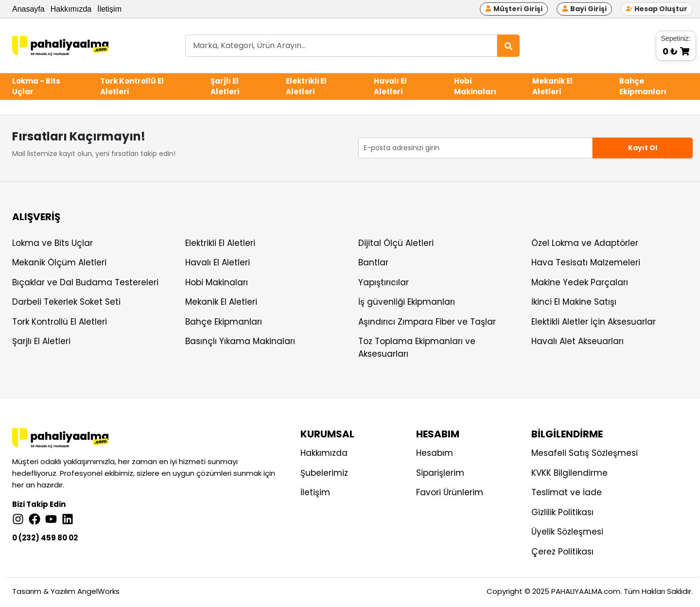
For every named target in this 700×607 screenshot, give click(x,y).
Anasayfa (28, 9)
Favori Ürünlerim (450, 492)
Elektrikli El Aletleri (306, 87)
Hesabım (435, 453)
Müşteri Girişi (514, 9)
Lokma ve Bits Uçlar (52, 243)
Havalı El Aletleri (390, 87)
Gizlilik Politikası (562, 512)
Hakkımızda (71, 9)
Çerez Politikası (562, 552)
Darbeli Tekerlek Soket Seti (66, 302)
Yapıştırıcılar (384, 282)
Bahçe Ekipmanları (643, 87)
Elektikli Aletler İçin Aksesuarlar (594, 322)
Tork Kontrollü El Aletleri (132, 87)
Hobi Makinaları (475, 87)
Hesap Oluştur (657, 9)
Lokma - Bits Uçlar (36, 87)
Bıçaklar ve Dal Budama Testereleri (85, 282)
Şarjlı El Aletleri (225, 87)
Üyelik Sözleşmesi (567, 532)
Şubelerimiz (324, 473)
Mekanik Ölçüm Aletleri (59, 262)
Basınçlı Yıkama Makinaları (240, 341)
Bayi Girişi (584, 9)
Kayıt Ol (643, 148)
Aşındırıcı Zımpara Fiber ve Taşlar (427, 322)
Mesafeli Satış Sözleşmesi (585, 453)
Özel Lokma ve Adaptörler (585, 243)
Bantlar (373, 262)
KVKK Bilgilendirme (569, 473)
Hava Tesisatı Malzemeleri (586, 262)
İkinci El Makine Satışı (574, 302)
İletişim (109, 9)
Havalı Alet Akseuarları (577, 341)
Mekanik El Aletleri (552, 87)
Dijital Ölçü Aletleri (396, 243)
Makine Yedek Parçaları (580, 282)
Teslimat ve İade (567, 492)
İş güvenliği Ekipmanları (407, 302)
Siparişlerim (440, 473)
